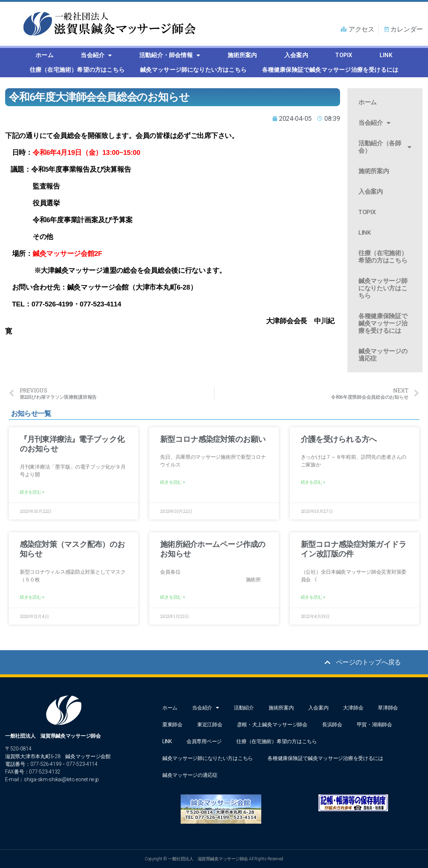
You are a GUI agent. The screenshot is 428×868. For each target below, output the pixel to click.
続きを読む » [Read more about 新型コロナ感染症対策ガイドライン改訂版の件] (313, 597)
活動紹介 (244, 708)
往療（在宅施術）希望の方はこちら (77, 70)
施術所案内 (242, 55)
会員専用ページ (204, 741)
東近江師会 (210, 724)
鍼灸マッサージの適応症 (383, 355)
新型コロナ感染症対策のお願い (213, 439)
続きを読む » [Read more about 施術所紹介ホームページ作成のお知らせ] (172, 597)
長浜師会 (332, 724)
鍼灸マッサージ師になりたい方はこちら (193, 70)
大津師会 (353, 708)
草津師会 (388, 708)
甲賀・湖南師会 (374, 724)
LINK (386, 55)
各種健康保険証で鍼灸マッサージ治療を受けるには (330, 70)
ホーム (45, 55)
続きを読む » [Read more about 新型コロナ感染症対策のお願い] (172, 482)
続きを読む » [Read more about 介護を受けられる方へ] (313, 482)
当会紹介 (96, 55)
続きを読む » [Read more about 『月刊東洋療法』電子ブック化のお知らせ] (32, 492)
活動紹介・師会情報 (170, 55)
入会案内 (296, 55)
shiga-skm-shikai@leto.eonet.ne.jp (61, 779)
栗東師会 (172, 724)
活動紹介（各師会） (385, 147)
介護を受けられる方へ (339, 439)
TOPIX (344, 55)
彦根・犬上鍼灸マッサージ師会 (272, 724)
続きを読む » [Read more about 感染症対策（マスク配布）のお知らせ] (32, 597)
